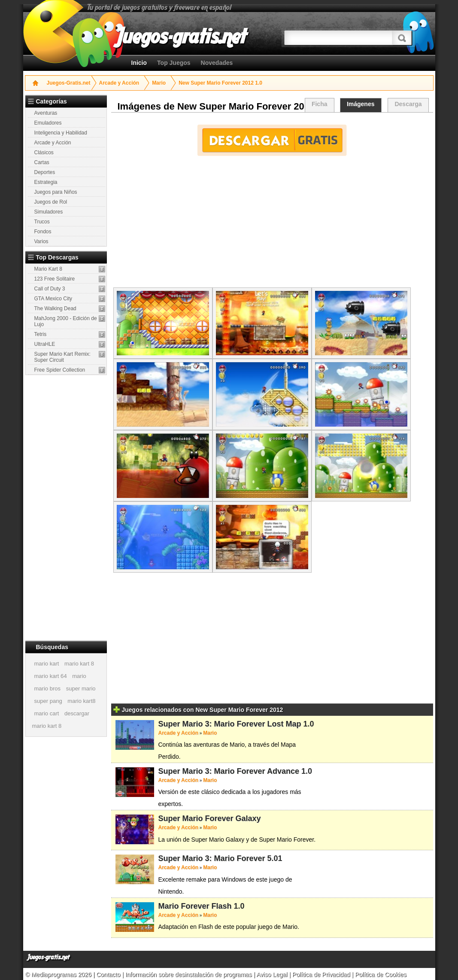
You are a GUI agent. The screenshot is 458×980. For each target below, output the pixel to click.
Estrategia (46, 182)
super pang (48, 701)
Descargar (272, 140)
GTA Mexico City (53, 299)
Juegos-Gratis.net (69, 83)
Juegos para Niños (56, 192)
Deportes (45, 172)
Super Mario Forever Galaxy (210, 818)
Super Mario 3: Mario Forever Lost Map (230, 724)
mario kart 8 (79, 664)
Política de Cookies (381, 974)
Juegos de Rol (51, 202)
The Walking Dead (55, 308)
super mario (81, 688)
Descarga (408, 104)
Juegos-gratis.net (49, 957)
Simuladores (49, 212)
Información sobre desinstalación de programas (190, 974)
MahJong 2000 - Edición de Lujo (66, 321)
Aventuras (46, 113)
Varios (41, 241)
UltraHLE (45, 344)
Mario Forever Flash (195, 906)
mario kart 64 (51, 676)
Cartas (42, 162)
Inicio (139, 63)
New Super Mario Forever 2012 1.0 (220, 83)
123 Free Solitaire (55, 279)
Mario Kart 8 (48, 269)
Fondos (43, 232)
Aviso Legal (272, 974)
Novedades (217, 63)
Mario (159, 83)
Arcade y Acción (119, 83)
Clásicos (44, 153)
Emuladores (48, 123)
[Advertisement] (67, 507)
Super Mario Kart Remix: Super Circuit (62, 357)
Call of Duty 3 (50, 289)
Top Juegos (174, 63)
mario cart (47, 713)
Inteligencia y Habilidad (61, 133)
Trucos (42, 222)
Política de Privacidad (321, 974)
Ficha (320, 104)
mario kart (47, 664)
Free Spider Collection (60, 370)
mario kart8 (81, 701)
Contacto (109, 974)
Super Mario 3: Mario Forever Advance (229, 771)
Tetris (41, 334)
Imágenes (361, 104)
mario (79, 676)
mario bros (48, 688)
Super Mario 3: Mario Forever (212, 858)
